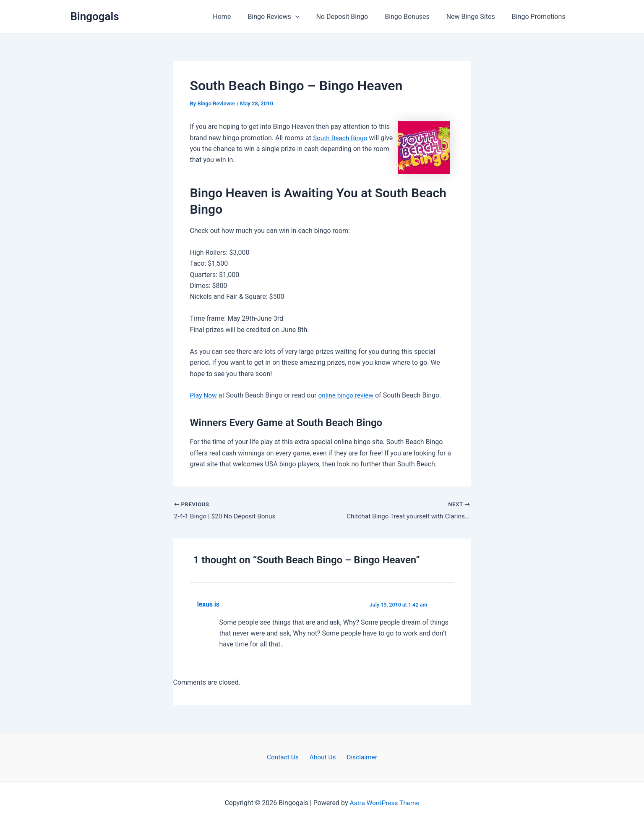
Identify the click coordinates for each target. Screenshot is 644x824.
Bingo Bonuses (416, 17)
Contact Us (286, 757)
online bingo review (348, 395)
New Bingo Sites (476, 17)
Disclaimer (359, 757)
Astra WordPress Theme (384, 803)
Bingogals (95, 16)
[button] (310, 17)
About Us (322, 757)
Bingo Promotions (540, 17)
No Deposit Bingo (354, 17)
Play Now (204, 395)
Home (240, 17)
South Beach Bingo (341, 138)
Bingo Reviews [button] (288, 17)
